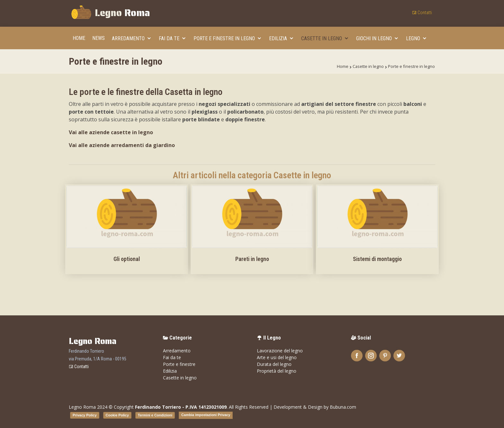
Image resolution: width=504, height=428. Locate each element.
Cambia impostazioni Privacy (206, 415)
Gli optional (127, 259)
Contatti (422, 13)
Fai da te (170, 38)
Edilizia (279, 38)
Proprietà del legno (277, 371)
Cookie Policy (117, 415)
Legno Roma (82, 407)
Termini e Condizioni (155, 415)
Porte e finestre (179, 364)
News (99, 38)
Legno (110, 14)
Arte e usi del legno (277, 357)
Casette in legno (322, 38)
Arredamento (129, 38)
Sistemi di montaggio (377, 259)
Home (79, 38)
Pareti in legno (252, 259)
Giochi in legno (375, 38)
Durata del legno (274, 364)
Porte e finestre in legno (225, 38)
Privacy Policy (85, 415)
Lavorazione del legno (280, 351)
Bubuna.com (343, 407)
